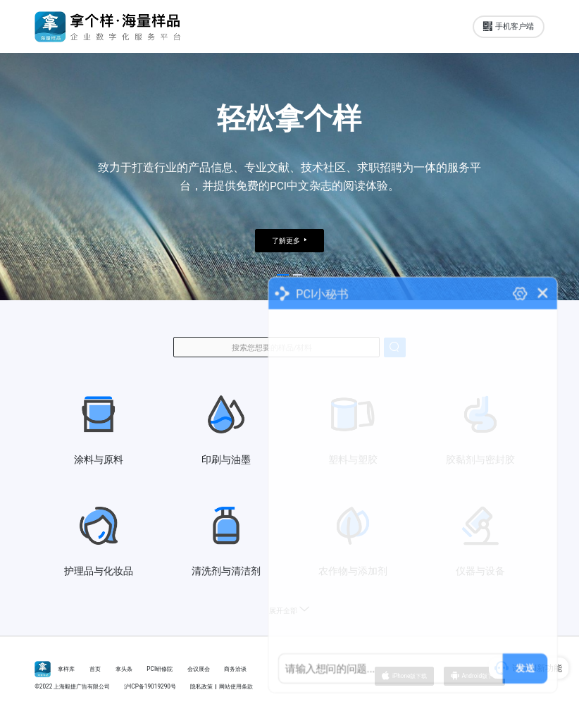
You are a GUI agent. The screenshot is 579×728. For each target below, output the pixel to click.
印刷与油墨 (226, 429)
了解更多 (289, 241)
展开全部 (289, 611)
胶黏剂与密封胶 (480, 429)
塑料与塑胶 (353, 429)
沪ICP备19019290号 (150, 686)
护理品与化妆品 (99, 541)
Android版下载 (474, 676)
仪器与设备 (480, 541)
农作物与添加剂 (353, 541)
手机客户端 (508, 27)
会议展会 (199, 669)
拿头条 (124, 669)
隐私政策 (201, 686)
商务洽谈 (235, 669)
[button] (283, 275)
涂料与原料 (99, 429)
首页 (95, 669)
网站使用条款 (236, 686)
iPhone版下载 (404, 676)
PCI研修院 (160, 669)
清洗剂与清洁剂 (226, 541)
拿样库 (66, 669)
